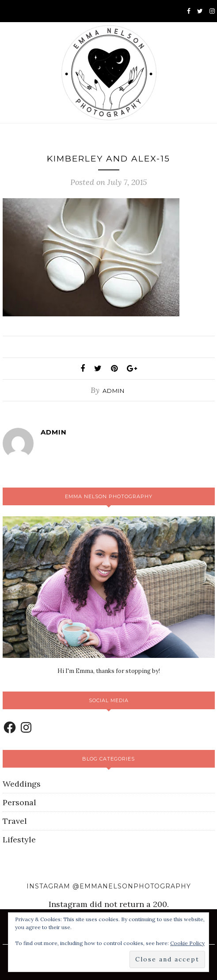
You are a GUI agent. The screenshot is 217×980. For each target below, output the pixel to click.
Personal (19, 802)
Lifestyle (19, 840)
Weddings (22, 784)
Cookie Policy (187, 943)
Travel (15, 821)
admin (114, 391)
